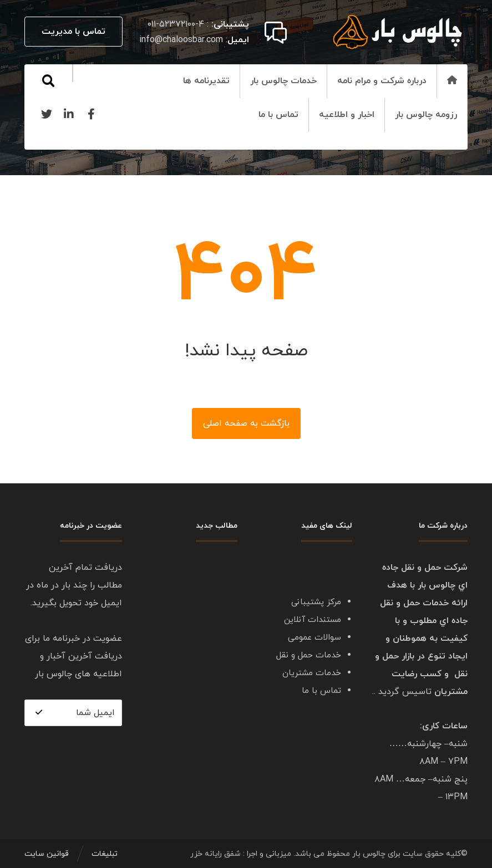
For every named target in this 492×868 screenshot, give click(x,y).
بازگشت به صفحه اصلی (246, 423)
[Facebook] (91, 114)
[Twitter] (47, 114)
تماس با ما (321, 691)
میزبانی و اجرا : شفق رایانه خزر (241, 854)
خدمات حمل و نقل (309, 655)
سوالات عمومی (315, 638)
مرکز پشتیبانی (316, 602)
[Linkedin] (69, 114)
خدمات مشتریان (312, 673)
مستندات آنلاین (313, 620)
